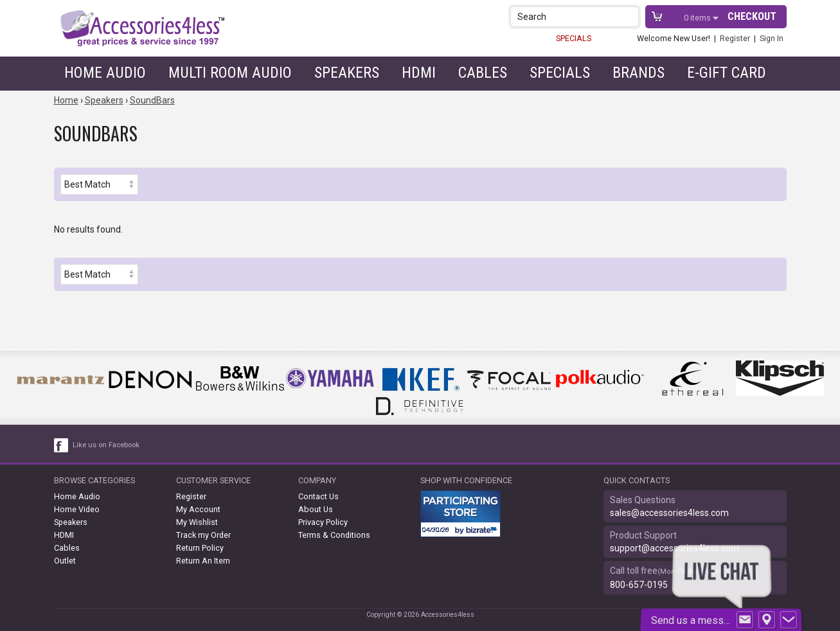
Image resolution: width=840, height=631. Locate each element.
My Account (198, 509)
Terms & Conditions (334, 535)
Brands (639, 73)
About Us (316, 509)
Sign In (772, 38)
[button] (630, 16)
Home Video (77, 509)
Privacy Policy (323, 522)
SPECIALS (574, 38)
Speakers (347, 73)
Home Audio (105, 73)
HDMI (419, 73)
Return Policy (200, 548)
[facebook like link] (62, 445)
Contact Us (318, 496)
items (698, 18)
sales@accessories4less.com (669, 513)
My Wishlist (197, 522)
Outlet (65, 561)
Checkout (752, 16)
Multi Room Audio (230, 73)
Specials (560, 73)
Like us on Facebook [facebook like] (106, 445)
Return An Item (203, 561)
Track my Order (203, 535)
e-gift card (727, 73)
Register (735, 38)
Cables (483, 73)
